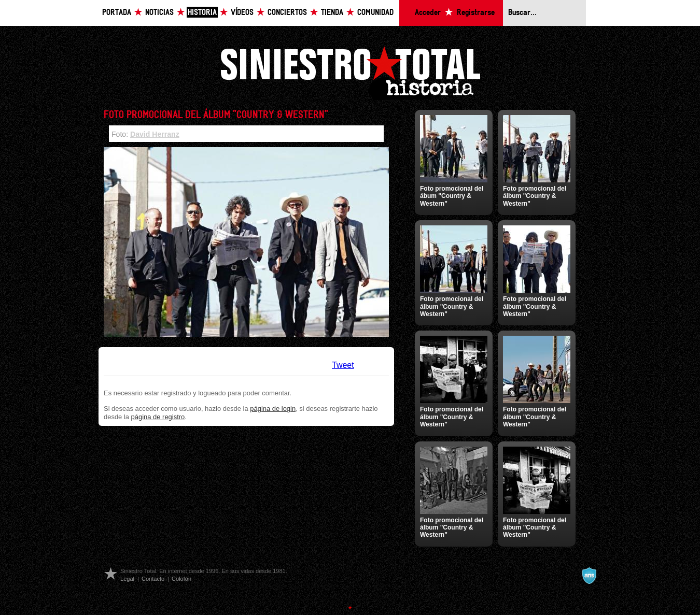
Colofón (181, 579)
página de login (273, 409)
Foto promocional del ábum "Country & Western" (452, 196)
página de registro (158, 417)
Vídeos (242, 13)
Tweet (343, 365)
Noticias (159, 13)
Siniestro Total (350, 72)
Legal (127, 579)
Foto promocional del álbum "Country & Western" (535, 196)
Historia (202, 13)
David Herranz (155, 134)
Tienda (332, 13)
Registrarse (476, 13)
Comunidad (375, 13)
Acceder (428, 13)
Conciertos (287, 13)
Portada (117, 13)
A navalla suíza (589, 576)
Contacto (153, 579)
